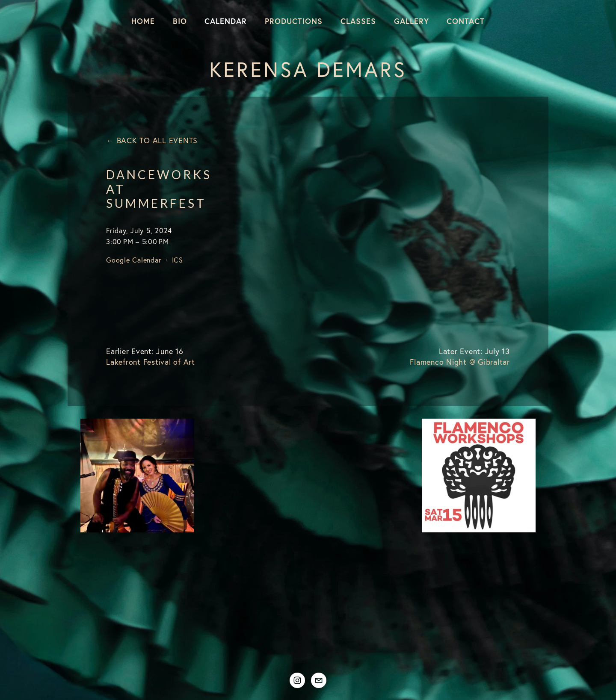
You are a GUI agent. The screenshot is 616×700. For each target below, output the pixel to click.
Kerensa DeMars (308, 69)
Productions (294, 21)
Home (143, 21)
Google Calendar (134, 260)
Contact (466, 21)
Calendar (226, 21)
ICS (178, 260)
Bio (180, 21)
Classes (358, 21)
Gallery (412, 21)
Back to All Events (157, 140)
